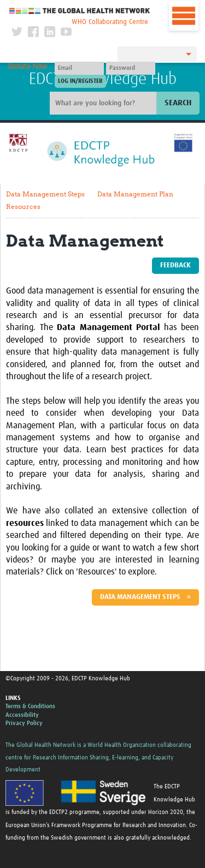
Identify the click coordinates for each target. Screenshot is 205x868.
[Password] (131, 68)
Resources (23, 206)
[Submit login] (80, 81)
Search (178, 103)
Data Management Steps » (145, 597)
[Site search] (104, 103)
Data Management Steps (45, 194)
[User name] (79, 68)
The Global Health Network (80, 11)
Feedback (175, 265)
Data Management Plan (135, 194)
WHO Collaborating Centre (110, 22)
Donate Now (28, 67)
